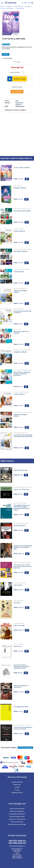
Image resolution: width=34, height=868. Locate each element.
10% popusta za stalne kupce (17, 814)
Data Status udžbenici (7, 8)
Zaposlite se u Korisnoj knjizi (17, 819)
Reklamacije (17, 785)
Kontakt (17, 787)
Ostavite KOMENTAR (25, 748)
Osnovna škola (18, 7)
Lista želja (17, 92)
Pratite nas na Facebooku (17, 809)
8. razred (28, 7)
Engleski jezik (20, 8)
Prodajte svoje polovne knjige (17, 824)
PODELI (6, 54)
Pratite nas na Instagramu (17, 811)
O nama (17, 790)
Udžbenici (9, 7)
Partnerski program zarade (17, 816)
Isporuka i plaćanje (17, 782)
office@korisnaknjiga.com (17, 846)
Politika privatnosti (17, 793)
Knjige (2, 7)
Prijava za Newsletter (17, 822)
